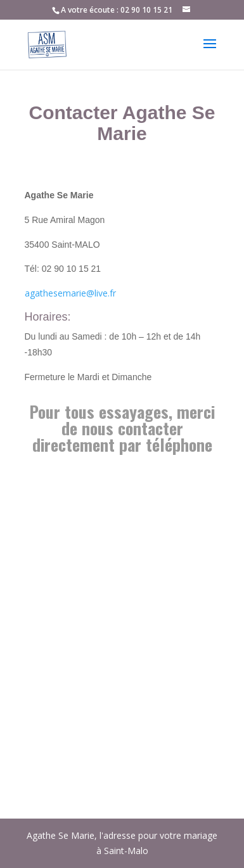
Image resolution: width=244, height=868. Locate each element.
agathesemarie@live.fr (70, 293)
